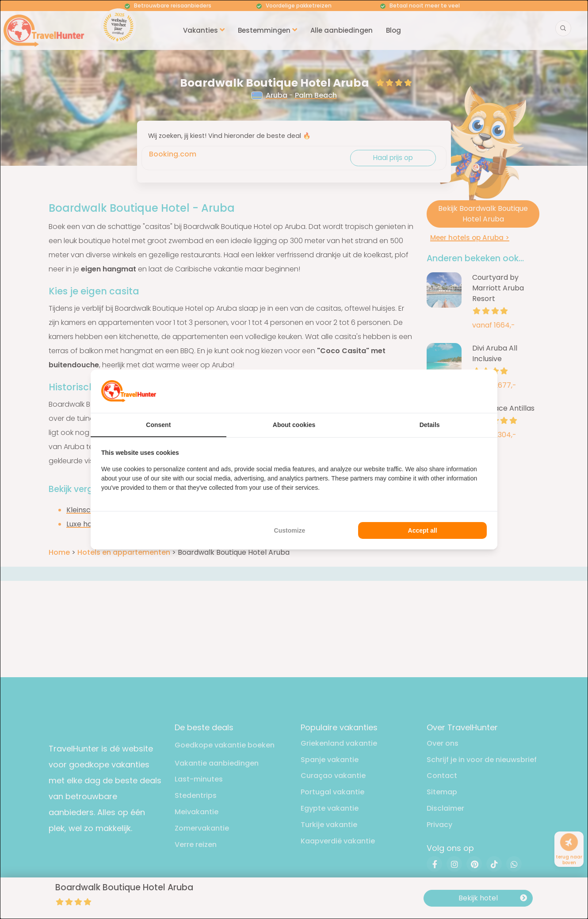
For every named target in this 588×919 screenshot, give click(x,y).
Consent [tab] (158, 425)
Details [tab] (430, 425)
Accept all (423, 530)
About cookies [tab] (294, 425)
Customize (290, 530)
